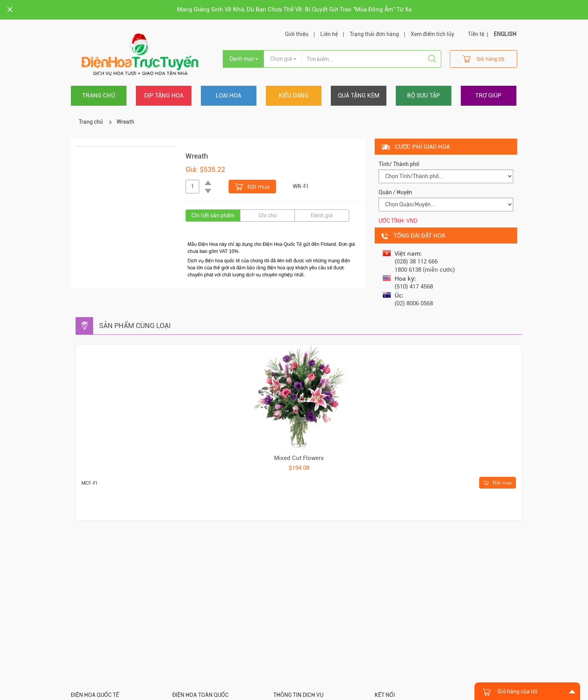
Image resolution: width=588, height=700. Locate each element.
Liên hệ (329, 34)
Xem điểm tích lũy (432, 34)
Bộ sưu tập (424, 96)
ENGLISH (505, 34)
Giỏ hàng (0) (483, 59)
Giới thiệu (297, 34)
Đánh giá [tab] (322, 215)
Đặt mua (252, 186)
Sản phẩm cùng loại (135, 326)
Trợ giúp (488, 96)
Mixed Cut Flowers (299, 458)
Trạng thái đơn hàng (374, 34)
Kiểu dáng (294, 96)
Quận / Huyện (395, 192)
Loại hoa (228, 96)
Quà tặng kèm (359, 96)
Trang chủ (99, 96)
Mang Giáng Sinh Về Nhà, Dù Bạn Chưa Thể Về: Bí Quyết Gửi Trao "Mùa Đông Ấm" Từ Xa (294, 9)
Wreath (125, 122)
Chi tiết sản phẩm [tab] (213, 215)
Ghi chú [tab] (268, 215)
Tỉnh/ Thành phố (399, 164)
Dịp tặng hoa (164, 96)
